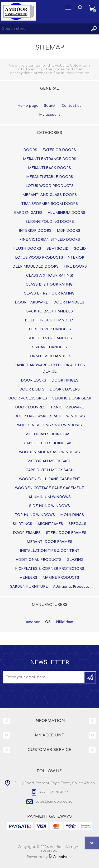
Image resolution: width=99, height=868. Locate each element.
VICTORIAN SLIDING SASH (49, 434)
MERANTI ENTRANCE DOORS (50, 159)
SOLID (80, 249)
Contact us (72, 106)
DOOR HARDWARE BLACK (38, 416)
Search (50, 106)
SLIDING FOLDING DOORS (50, 222)
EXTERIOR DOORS (59, 150)
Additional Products (71, 587)
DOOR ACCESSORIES (28, 398)
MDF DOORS (69, 231)
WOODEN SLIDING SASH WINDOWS (49, 425)
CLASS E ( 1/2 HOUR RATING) (50, 293)
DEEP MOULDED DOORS (36, 267)
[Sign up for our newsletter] (44, 677)
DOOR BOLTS (32, 389)
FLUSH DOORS (27, 249)
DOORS (30, 150)
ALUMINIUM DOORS (67, 213)
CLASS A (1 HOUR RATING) (50, 276)
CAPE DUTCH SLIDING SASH (50, 443)
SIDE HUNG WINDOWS (49, 506)
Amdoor (33, 622)
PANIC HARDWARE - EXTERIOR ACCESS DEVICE (50, 368)
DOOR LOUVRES (30, 407)
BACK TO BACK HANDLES (49, 311)
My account (50, 115)
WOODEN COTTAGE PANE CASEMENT (49, 488)
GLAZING (75, 560)
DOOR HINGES (65, 380)
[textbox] (44, 29)
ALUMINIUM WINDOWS (50, 497)
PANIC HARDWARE (67, 407)
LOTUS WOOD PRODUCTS (50, 186)
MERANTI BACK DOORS (49, 168)
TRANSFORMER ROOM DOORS (50, 204)
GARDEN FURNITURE (29, 587)
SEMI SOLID (58, 249)
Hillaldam (65, 622)
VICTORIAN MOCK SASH (49, 461)
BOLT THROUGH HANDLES (50, 320)
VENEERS (29, 578)
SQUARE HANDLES (50, 347)
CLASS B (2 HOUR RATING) (50, 284)
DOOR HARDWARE (31, 302)
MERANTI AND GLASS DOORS (50, 195)
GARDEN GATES (28, 213)
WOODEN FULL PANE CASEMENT (50, 479)
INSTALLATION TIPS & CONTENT (50, 551)
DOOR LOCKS (34, 380)
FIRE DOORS (75, 267)
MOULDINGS (72, 515)
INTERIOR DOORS (35, 231)
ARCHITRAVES (50, 524)
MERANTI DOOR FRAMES (49, 542)
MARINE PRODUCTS (61, 578)
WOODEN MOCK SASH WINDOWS (49, 452)
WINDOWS (76, 416)
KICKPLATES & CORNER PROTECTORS (50, 569)
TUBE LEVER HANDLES (50, 329)
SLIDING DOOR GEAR (72, 398)
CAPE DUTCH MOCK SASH (50, 470)
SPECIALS (77, 524)
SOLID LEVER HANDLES (50, 338)
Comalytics (60, 857)
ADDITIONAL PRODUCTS (39, 560)
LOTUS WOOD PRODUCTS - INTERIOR (50, 258)
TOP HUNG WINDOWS (35, 515)
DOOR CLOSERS (65, 389)
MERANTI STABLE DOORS (50, 177)
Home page (28, 106)
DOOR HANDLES (69, 302)
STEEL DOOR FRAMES (66, 533)
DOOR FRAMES (27, 533)
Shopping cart (92, 8)
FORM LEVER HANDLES (49, 356)
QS (48, 622)
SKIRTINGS (22, 524)
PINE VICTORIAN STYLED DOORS (50, 240)
